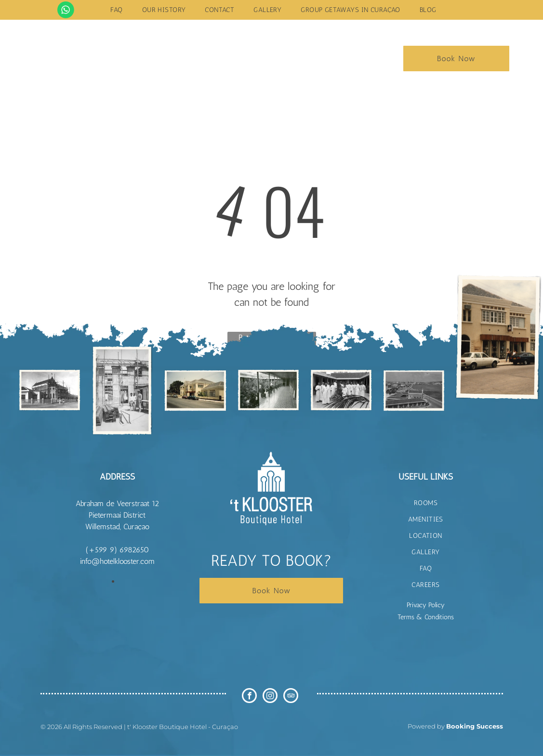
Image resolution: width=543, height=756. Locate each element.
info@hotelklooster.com (117, 561)
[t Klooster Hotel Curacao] (50, 390)
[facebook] (249, 697)
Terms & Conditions (426, 617)
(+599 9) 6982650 (117, 550)
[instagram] (270, 697)
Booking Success (475, 726)
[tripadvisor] (291, 697)
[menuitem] (116, 10)
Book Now (456, 59)
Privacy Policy (426, 605)
